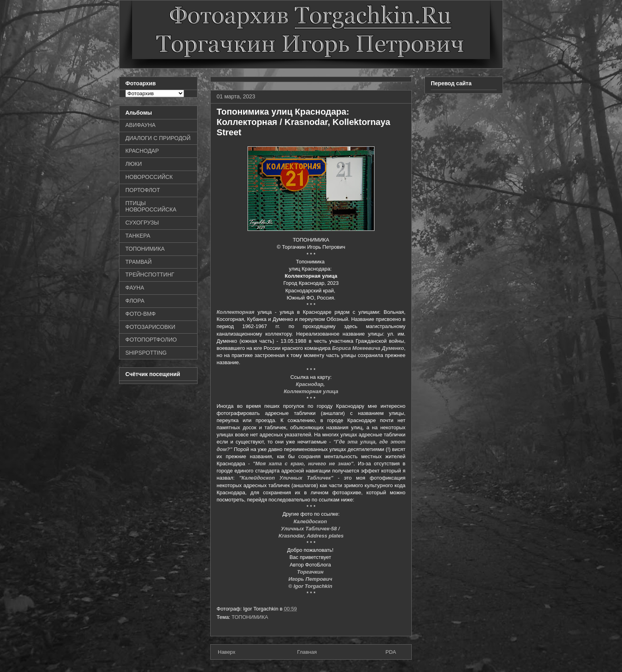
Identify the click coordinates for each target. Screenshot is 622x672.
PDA (391, 652)
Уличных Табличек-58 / (311, 529)
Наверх (227, 652)
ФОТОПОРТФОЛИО (151, 340)
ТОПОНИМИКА (250, 617)
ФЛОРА (135, 301)
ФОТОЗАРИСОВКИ (150, 327)
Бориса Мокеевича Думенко (368, 348)
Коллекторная (235, 312)
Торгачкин (311, 572)
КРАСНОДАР (142, 151)
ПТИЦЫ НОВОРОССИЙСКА (151, 206)
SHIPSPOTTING (146, 353)
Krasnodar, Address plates (311, 536)
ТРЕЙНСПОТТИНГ (150, 275)
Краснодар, (311, 384)
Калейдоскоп (311, 521)
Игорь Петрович (311, 579)
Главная (307, 652)
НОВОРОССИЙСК (149, 177)
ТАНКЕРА (138, 236)
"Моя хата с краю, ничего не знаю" (303, 464)
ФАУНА (135, 288)
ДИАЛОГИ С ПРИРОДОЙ (158, 138)
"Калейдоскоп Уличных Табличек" (286, 478)
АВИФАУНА (140, 125)
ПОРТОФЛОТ (143, 190)
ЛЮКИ (134, 164)
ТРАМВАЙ (138, 262)
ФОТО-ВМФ (141, 314)
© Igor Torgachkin (311, 586)
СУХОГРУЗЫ (142, 223)
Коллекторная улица (311, 391)
